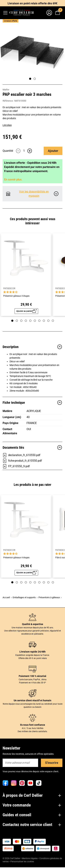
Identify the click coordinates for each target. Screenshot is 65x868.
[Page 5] (30, 321)
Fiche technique (32, 403)
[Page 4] (26, 321)
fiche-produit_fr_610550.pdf (22, 461)
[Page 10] (53, 321)
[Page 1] (30, 79)
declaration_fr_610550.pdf (21, 455)
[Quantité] (24, 151)
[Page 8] (44, 321)
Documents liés (32, 447)
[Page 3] (21, 321)
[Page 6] (35, 321)
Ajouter (53, 151)
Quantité (8, 151)
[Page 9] (48, 321)
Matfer (6, 90)
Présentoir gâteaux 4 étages (16, 296)
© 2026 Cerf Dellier (12, 858)
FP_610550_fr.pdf (16, 466)
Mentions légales (30, 858)
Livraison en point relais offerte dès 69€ (32, 3)
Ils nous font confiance (33, 725)
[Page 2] (35, 79)
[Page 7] (39, 321)
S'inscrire (52, 763)
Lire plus (7, 125)
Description (32, 347)
